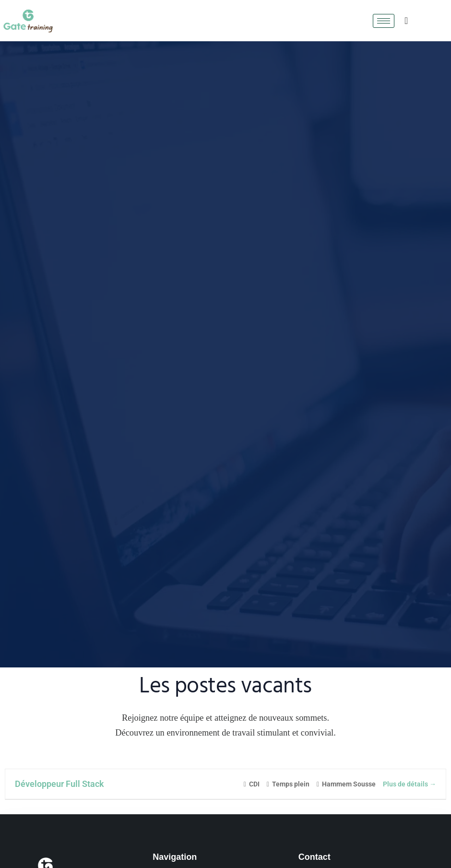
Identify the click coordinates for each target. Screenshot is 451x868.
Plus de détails (409, 784)
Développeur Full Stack (59, 784)
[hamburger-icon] (384, 21)
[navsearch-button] (406, 21)
